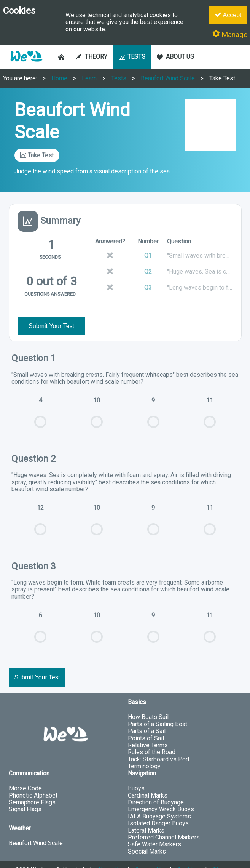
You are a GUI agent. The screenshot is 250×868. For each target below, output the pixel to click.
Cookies (188, 856)
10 (97, 402)
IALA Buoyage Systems (159, 802)
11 (210, 402)
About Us (110, 856)
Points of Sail (146, 724)
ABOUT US (175, 57)
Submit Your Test (51, 312)
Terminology (144, 752)
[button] (26, 65)
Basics (137, 688)
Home (59, 78)
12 (40, 510)
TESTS (132, 57)
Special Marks (147, 837)
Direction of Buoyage (156, 788)
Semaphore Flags (32, 788)
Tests (119, 78)
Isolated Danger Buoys (158, 809)
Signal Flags (25, 795)
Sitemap (224, 856)
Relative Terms (148, 731)
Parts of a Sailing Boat (158, 710)
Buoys (136, 774)
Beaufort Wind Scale (168, 78)
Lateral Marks (146, 816)
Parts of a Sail (147, 717)
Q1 (148, 255)
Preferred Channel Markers (164, 823)
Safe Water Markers (154, 830)
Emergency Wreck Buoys (161, 795)
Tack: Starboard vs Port (159, 745)
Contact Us (150, 856)
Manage (230, 34)
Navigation (142, 759)
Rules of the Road (152, 738)
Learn (89, 78)
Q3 (148, 287)
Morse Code (25, 774)
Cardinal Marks (148, 781)
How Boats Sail (148, 703)
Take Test (222, 78)
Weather (20, 814)
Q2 (148, 271)
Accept (228, 15)
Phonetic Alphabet (33, 781)
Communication (29, 759)
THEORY (92, 57)
